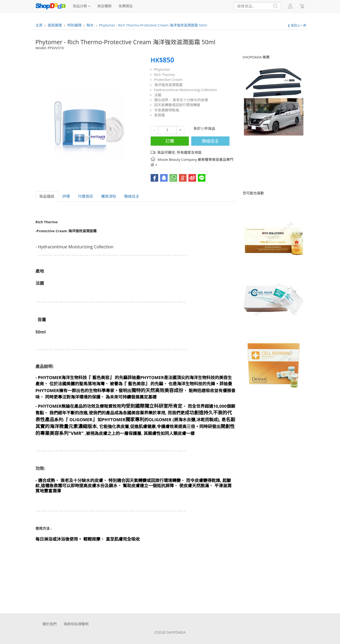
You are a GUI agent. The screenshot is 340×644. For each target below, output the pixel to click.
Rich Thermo (165, 74)
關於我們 (50, 624)
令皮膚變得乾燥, (167, 110)
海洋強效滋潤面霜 (168, 85)
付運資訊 (85, 196)
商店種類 (104, 6)
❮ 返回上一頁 (297, 25)
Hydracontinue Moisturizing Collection (186, 90)
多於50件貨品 (204, 128)
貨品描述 (47, 196)
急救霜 (159, 115)
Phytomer (162, 69)
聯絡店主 (210, 141)
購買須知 (109, 196)
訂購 (170, 141)
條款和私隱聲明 (76, 624)
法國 (158, 95)
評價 (66, 196)
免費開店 (126, 6)
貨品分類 (81, 6)
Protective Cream (168, 79)
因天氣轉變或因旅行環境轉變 (177, 105)
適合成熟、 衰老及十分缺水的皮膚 (181, 100)
